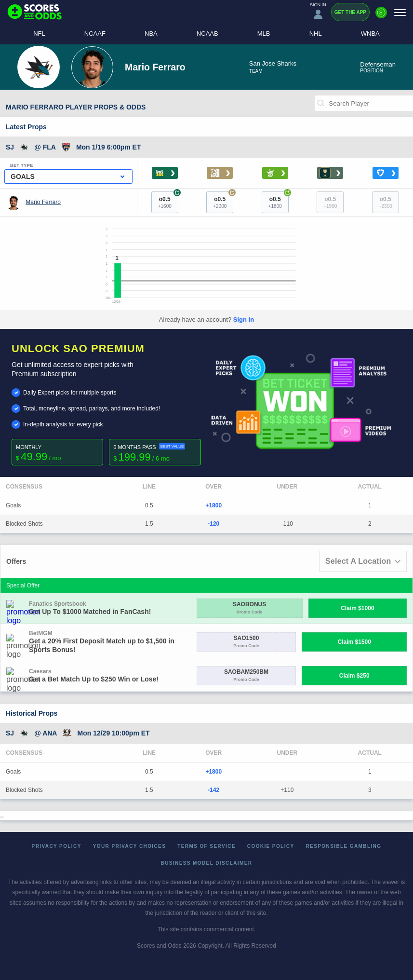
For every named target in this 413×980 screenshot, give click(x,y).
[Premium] (381, 16)
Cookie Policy (271, 846)
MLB (264, 34)
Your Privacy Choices (130, 846)
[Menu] (400, 12)
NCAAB (207, 34)
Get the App (350, 12)
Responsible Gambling (344, 846)
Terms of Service (206, 846)
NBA (151, 34)
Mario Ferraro (43, 202)
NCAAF (95, 34)
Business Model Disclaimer (207, 863)
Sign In (244, 320)
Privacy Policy (57, 846)
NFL (39, 34)
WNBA (370, 34)
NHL (316, 34)
